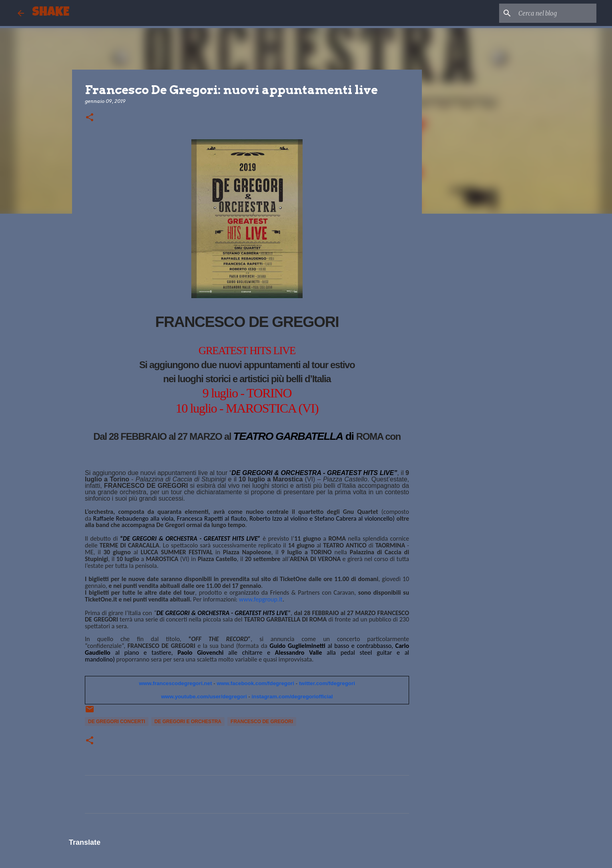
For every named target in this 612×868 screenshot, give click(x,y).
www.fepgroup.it (261, 599)
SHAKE (51, 13)
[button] (90, 118)
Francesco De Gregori (262, 722)
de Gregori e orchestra (188, 722)
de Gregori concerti (117, 722)
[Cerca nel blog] (554, 13)
